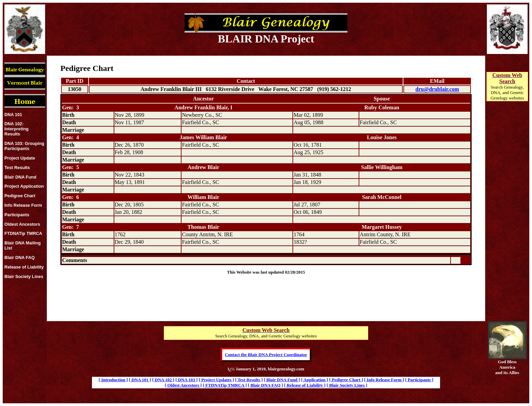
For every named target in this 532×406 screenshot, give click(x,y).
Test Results (17, 168)
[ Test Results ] (249, 380)
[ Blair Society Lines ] (347, 385)
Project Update (20, 158)
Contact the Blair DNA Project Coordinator (266, 355)
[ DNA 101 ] (140, 380)
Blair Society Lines (24, 276)
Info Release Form (23, 205)
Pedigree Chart (20, 196)
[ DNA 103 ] (186, 380)
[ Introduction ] (113, 380)
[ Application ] (314, 380)
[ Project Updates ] (216, 380)
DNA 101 (13, 115)
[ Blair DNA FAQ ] (266, 385)
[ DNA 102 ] (163, 380)
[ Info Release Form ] (384, 380)
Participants (17, 215)
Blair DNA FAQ (20, 257)
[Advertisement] (507, 219)
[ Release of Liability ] (305, 385)
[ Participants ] (419, 380)
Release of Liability (24, 267)
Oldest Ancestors (22, 224)
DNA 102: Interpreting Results (16, 129)
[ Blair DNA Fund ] (282, 380)
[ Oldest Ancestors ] (183, 385)
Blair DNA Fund (20, 177)
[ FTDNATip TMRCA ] (225, 385)
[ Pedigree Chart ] (346, 380)
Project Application (24, 186)
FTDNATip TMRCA (23, 233)
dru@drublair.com (437, 89)
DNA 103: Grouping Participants (24, 146)
